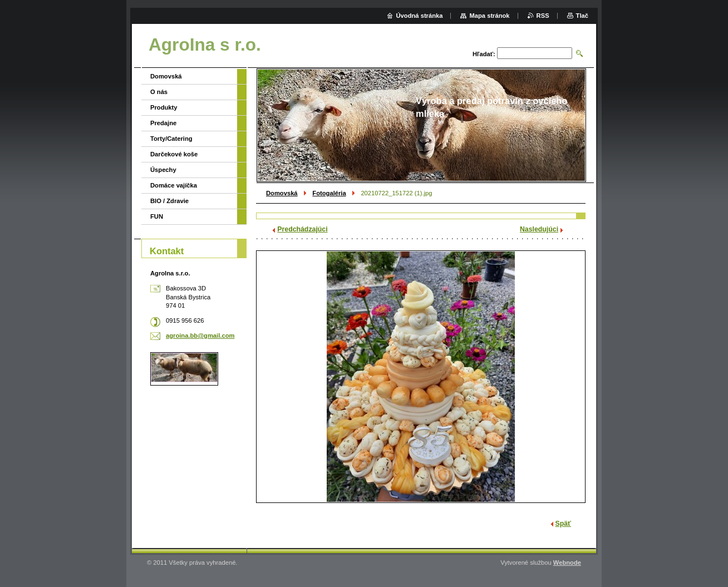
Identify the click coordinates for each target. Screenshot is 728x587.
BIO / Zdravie (169, 201)
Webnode (567, 563)
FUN (157, 216)
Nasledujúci (539, 229)
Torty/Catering (171, 139)
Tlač (582, 16)
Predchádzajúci (302, 229)
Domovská (282, 193)
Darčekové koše (174, 154)
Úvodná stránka (420, 16)
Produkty (164, 107)
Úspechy (163, 170)
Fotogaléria (329, 193)
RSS (543, 16)
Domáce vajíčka (174, 185)
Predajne (163, 123)
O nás (159, 92)
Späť (563, 524)
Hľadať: (484, 54)
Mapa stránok (489, 16)
